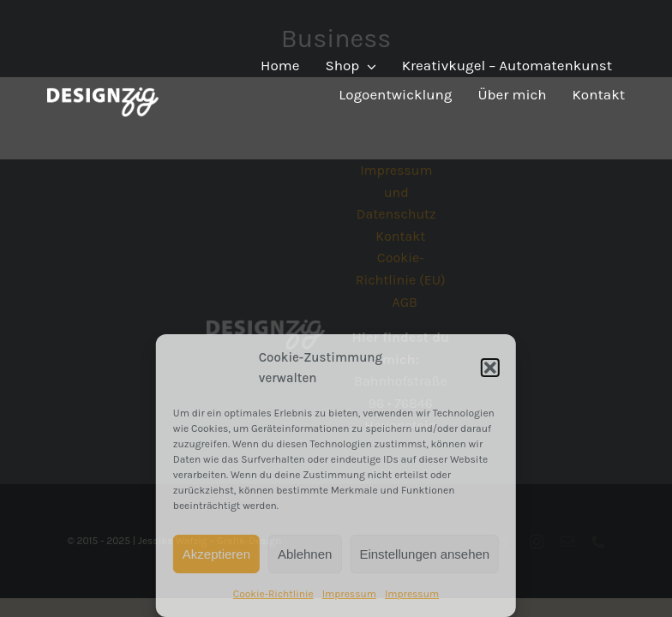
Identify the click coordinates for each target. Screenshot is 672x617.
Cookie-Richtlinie (273, 594)
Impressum (349, 594)
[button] (490, 368)
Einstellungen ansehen (424, 554)
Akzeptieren (216, 554)
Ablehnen (305, 554)
